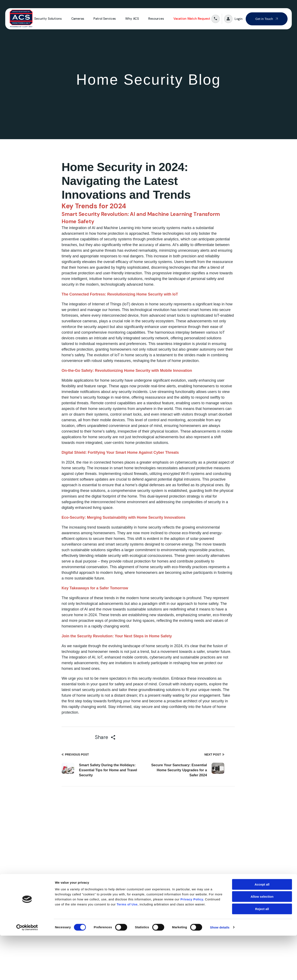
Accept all (262, 929)
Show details (220, 972)
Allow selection (262, 941)
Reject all (262, 953)
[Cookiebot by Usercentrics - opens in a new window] (27, 972)
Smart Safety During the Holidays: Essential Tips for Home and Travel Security (108, 770)
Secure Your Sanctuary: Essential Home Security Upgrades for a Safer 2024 (179, 770)
